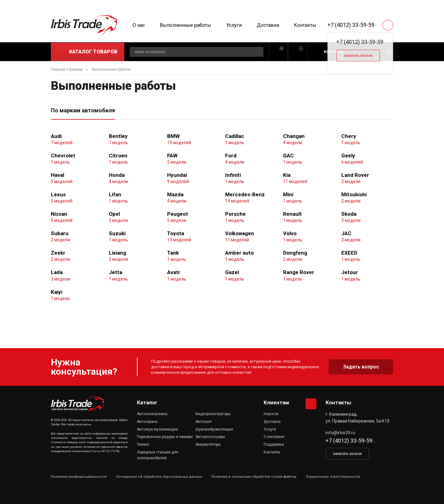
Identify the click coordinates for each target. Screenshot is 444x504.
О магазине (274, 437)
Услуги (234, 25)
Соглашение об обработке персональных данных (159, 477)
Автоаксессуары (210, 437)
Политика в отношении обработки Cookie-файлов (254, 477)
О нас (139, 25)
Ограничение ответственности (333, 477)
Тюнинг (143, 444)
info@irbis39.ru (340, 433)
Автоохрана (147, 422)
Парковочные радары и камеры (165, 437)
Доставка (268, 25)
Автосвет (204, 422)
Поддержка (274, 444)
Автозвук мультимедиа (157, 429)
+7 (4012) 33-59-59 (351, 25)
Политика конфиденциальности (79, 477)
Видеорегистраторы (213, 414)
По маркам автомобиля (83, 110)
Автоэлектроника (152, 414)
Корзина (334, 52)
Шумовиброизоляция (214, 429)
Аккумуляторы (208, 444)
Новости (271, 414)
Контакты (305, 25)
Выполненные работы (185, 25)
